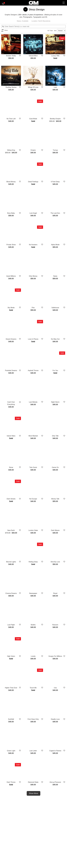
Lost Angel (33, 213)
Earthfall (11, 719)
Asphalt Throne (33, 370)
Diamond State (33, 782)
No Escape (33, 499)
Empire (33, 150)
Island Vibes (11, 436)
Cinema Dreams (11, 593)
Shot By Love (55, 562)
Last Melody (33, 402)
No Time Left (11, 119)
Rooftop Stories (11, 87)
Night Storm (55, 402)
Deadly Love (55, 719)
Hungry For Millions (55, 656)
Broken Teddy (11, 56)
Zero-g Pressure (55, 782)
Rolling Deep (33, 562)
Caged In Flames (55, 751)
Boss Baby (11, 213)
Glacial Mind (33, 56)
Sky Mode (11, 308)
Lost (55, 87)
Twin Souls (33, 467)
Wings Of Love (33, 87)
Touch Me (33, 688)
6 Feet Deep (55, 182)
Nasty (55, 276)
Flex (33, 308)
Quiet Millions (11, 276)
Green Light (11, 751)
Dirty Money (33, 276)
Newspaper (33, 593)
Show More (33, 793)
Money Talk (55, 499)
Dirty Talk (55, 436)
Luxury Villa (55, 56)
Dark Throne (11, 782)
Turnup (55, 150)
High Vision (11, 656)
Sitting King (11, 150)
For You (55, 370)
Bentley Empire (55, 119)
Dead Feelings (33, 182)
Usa (55, 688)
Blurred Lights (11, 562)
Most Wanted (33, 436)
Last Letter (33, 751)
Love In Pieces (33, 339)
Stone (11, 467)
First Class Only (33, 719)
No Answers (33, 245)
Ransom (55, 625)
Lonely (33, 656)
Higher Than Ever (11, 688)
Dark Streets (11, 499)
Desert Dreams (11, 339)
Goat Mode (33, 119)
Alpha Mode (55, 245)
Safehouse (55, 308)
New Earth (11, 530)
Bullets (33, 625)
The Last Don (55, 213)
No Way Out (55, 339)
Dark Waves (55, 530)
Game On (55, 467)
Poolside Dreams (11, 370)
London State (33, 530)
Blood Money (11, 182)
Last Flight (11, 625)
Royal (55, 593)
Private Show (11, 245)
